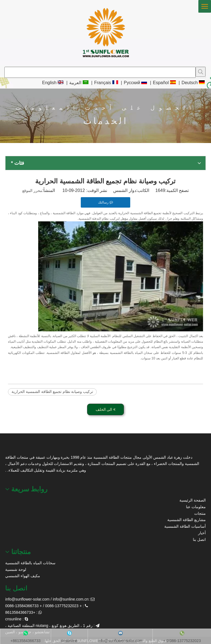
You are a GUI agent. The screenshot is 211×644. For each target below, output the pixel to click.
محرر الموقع (32, 191)
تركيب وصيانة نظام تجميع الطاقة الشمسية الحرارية (52, 392)
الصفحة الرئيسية (193, 500)
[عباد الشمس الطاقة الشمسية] (12, 447)
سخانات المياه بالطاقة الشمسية (30, 563)
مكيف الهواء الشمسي (23, 576)
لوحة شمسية (16, 569)
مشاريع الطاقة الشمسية (187, 520)
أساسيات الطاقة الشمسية (185, 526)
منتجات (200, 513)
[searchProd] (100, 72)
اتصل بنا (199, 540)
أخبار (202, 533)
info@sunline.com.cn (71, 599)
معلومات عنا (196, 507)
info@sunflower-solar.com (27, 599)
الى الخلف (106, 409)
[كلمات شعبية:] (201, 72)
